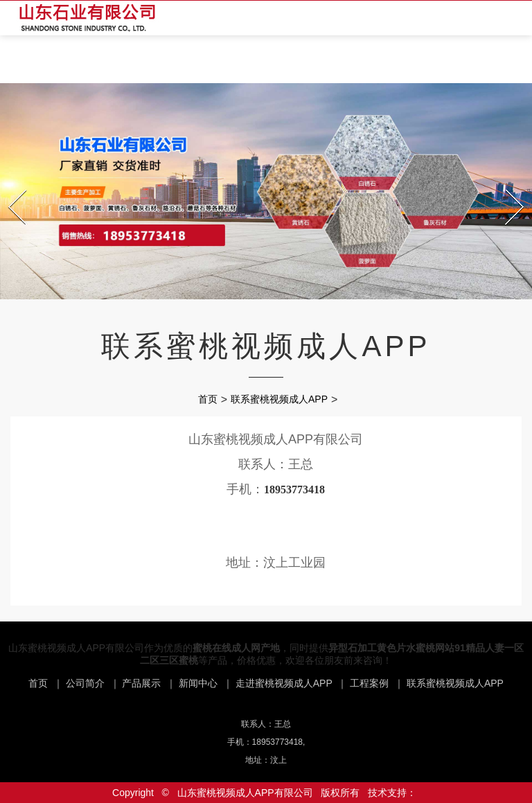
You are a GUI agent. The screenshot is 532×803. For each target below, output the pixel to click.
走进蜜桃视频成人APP (284, 683)
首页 (208, 399)
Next (507, 186)
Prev (10, 186)
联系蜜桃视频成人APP (279, 399)
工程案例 (369, 683)
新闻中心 (198, 683)
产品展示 (141, 683)
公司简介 (85, 683)
